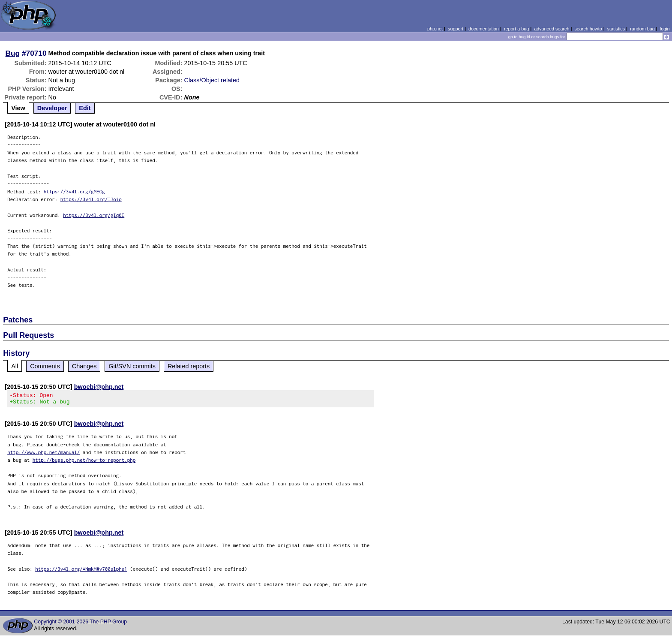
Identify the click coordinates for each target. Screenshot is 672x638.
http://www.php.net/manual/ (43, 455)
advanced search (552, 29)
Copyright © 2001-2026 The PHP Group (80, 624)
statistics (616, 29)
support (456, 29)
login (665, 29)
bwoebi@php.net (99, 387)
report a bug (516, 29)
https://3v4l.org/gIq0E (94, 215)
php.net (435, 29)
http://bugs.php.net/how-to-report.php (84, 462)
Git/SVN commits (132, 366)
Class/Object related (212, 80)
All (15, 366)
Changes (84, 366)
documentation (484, 29)
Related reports (189, 366)
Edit (85, 108)
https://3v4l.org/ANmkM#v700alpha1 (81, 571)
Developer (52, 108)
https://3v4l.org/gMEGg (74, 191)
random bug (642, 29)
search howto (588, 29)
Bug (13, 53)
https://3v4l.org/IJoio (91, 199)
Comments (45, 366)
